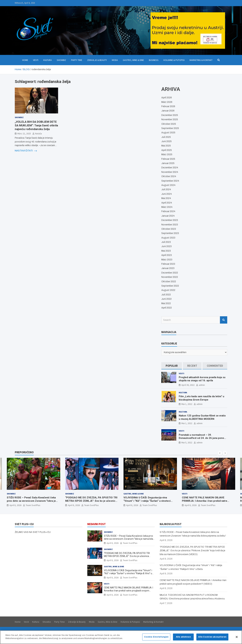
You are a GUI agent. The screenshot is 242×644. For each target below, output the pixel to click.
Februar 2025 (168, 159)
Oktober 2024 (169, 176)
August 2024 (168, 185)
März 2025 (167, 154)
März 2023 (167, 260)
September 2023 (170, 233)
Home (25, 60)
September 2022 (170, 286)
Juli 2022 (166, 295)
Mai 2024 (166, 198)
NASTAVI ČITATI (26, 151)
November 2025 (170, 119)
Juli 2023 (166, 242)
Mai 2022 (166, 303)
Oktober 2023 (169, 229)
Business (154, 60)
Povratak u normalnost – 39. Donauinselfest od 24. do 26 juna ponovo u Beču (203, 438)
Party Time (77, 60)
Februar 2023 (168, 264)
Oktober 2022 (169, 282)
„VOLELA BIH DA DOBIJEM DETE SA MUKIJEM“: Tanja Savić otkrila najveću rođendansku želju (36, 125)
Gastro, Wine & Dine (133, 60)
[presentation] (220, 453)
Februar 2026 (168, 106)
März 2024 (167, 207)
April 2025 (167, 150)
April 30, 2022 (188, 385)
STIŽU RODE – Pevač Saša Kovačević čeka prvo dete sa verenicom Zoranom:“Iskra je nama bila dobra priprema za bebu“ (31, 501)
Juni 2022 (166, 299)
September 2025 (170, 128)
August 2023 (168, 238)
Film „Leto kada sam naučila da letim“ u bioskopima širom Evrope (202, 398)
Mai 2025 (166, 146)
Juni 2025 (166, 141)
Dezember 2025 (170, 115)
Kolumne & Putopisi (174, 60)
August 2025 (168, 133)
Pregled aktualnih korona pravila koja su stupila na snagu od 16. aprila (202, 379)
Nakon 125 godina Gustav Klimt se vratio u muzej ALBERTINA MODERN (202, 417)
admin (202, 385)
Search (224, 320)
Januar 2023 (168, 268)
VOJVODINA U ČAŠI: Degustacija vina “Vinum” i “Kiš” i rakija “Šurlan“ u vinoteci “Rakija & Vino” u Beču (147, 501)
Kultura (48, 60)
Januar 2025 (168, 163)
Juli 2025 (166, 137)
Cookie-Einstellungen (156, 637)
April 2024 (167, 203)
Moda (115, 60)
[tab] (172, 366)
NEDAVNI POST (97, 524)
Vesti (36, 60)
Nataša (39, 134)
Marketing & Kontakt (201, 60)
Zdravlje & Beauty (97, 60)
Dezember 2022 (170, 273)
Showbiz (61, 60)
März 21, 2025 (24, 134)
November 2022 (170, 277)
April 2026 (167, 98)
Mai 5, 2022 (187, 442)
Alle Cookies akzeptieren (212, 637)
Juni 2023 (166, 246)
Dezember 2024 (170, 168)
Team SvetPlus (33, 505)
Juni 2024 (167, 194)
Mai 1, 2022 (187, 404)
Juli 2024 (166, 189)
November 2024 (170, 172)
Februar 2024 (168, 211)
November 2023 (170, 225)
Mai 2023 (166, 251)
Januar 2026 (168, 111)
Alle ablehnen (183, 637)
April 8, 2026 (15, 505)
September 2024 (170, 181)
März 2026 (167, 102)
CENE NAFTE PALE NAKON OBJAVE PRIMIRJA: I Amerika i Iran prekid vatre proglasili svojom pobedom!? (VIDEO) (205, 501)
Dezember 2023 (170, 220)
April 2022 (167, 308)
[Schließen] (237, 637)
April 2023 (167, 255)
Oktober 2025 (169, 124)
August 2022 (168, 290)
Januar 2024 (168, 216)
